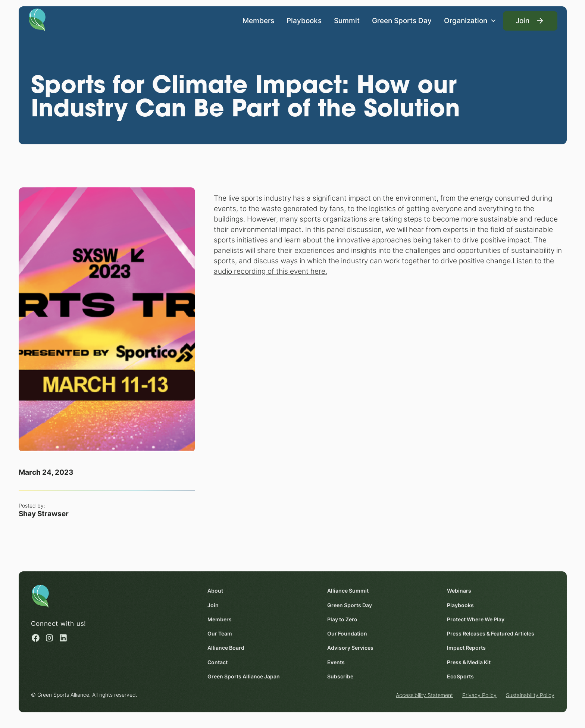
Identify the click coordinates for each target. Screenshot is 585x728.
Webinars (459, 591)
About (215, 591)
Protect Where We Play (476, 619)
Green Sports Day (402, 20)
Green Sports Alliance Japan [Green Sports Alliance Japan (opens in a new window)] (244, 676)
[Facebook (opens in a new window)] (36, 638)
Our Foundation (347, 634)
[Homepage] (37, 19)
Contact (218, 662)
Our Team (220, 634)
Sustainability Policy (530, 695)
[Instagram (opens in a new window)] (49, 638)
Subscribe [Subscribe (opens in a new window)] (340, 676)
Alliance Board (226, 648)
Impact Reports (466, 648)
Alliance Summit (348, 591)
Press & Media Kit (469, 662)
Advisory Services (350, 648)
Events (336, 662)
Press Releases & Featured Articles (491, 634)
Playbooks (304, 20)
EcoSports (460, 676)
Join (213, 605)
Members (258, 20)
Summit (347, 20)
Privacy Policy (479, 695)
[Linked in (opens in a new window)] (63, 638)
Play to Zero (342, 619)
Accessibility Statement (424, 695)
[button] (470, 21)
